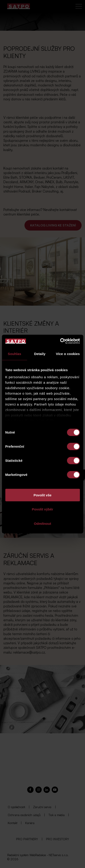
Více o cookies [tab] (68, 354)
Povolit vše (42, 495)
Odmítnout (43, 523)
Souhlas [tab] (14, 354)
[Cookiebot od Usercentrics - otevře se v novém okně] (61, 341)
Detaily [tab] (40, 354)
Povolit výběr (42, 509)
